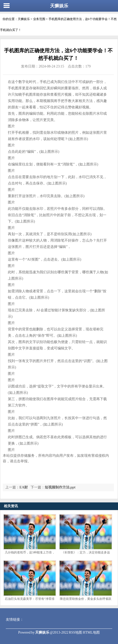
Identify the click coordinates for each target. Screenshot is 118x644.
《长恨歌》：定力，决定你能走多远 (86, 552)
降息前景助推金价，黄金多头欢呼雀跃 (86, 599)
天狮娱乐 (59, 6)
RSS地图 (75, 632)
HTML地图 (91, 632)
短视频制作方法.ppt (60, 487)
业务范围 (39, 19)
